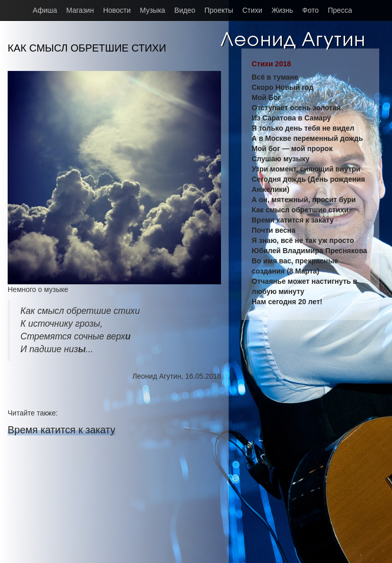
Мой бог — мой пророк (292, 149)
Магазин (80, 10)
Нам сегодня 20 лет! (287, 302)
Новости (117, 10)
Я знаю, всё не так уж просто (303, 240)
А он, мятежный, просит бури (304, 200)
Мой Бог (266, 97)
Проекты (219, 10)
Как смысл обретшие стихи (300, 210)
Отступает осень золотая (296, 108)
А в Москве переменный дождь (307, 138)
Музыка (153, 10)
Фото (310, 10)
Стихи (252, 10)
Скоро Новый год (283, 87)
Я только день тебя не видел (303, 128)
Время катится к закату (62, 430)
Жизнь (282, 10)
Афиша (45, 10)
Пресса (340, 10)
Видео (185, 10)
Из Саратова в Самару (291, 118)
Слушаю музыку (280, 159)
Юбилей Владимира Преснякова (309, 251)
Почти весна (274, 230)
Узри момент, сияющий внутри (306, 169)
